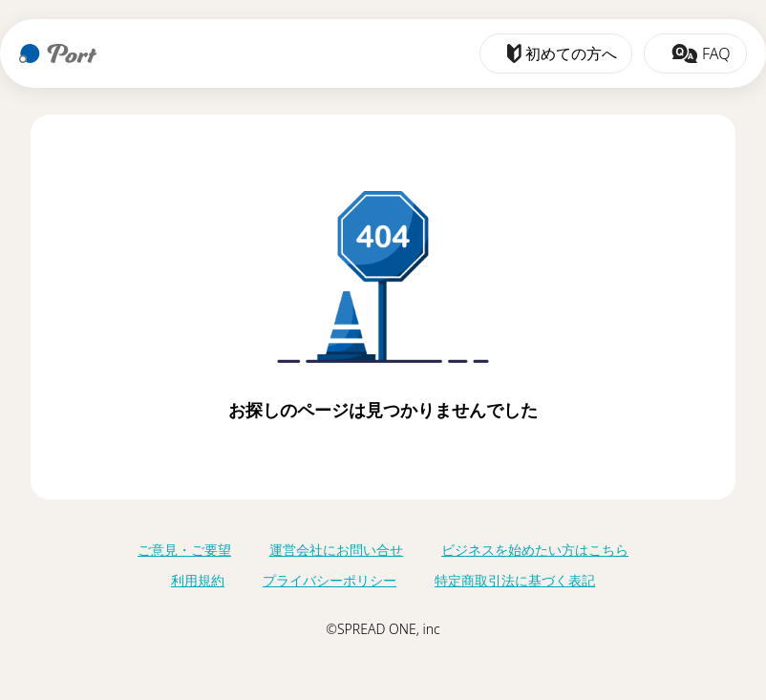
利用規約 (198, 580)
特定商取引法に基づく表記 (515, 580)
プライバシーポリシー (330, 580)
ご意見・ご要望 (184, 550)
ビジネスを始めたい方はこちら (535, 550)
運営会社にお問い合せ (336, 550)
